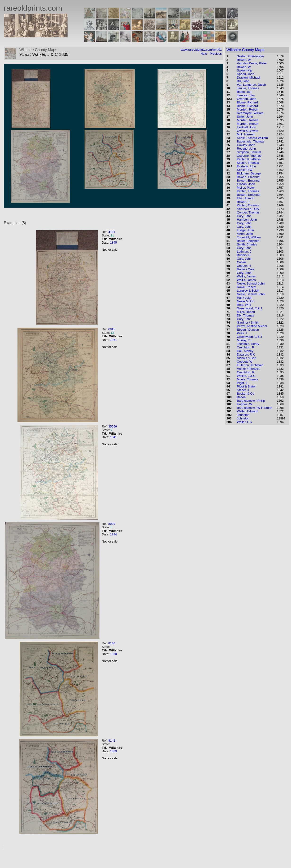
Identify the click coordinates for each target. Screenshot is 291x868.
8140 (112, 643)
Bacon (241, 397)
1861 (113, 340)
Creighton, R (246, 347)
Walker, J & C (246, 376)
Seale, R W (245, 170)
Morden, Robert (248, 109)
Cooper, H (244, 266)
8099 (112, 524)
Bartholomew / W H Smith (255, 408)
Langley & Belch (248, 291)
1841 (113, 437)
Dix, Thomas (246, 315)
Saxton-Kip (244, 70)
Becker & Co (246, 394)
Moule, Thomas (247, 379)
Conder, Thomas (248, 212)
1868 (113, 654)
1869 (113, 751)
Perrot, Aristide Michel (252, 326)
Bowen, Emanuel (248, 177)
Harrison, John (247, 220)
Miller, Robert (246, 312)
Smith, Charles (247, 244)
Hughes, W (244, 404)
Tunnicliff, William (249, 237)
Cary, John (244, 216)
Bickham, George (249, 173)
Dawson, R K (246, 354)
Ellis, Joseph (246, 198)
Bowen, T (243, 202)
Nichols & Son (247, 358)
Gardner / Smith (248, 323)
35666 (112, 426)
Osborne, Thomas (249, 156)
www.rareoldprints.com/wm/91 (201, 50)
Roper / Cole (246, 269)
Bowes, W (244, 60)
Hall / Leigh (245, 298)
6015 (112, 329)
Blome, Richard (247, 102)
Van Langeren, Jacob (251, 85)
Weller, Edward (247, 411)
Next (204, 54)
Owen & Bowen (248, 131)
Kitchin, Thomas (248, 163)
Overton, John (247, 99)
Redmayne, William (250, 113)
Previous (216, 54)
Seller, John (245, 117)
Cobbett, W (245, 362)
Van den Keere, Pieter (252, 63)
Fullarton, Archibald (250, 365)
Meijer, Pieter (246, 188)
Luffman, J (244, 251)
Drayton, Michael (248, 78)
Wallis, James (246, 276)
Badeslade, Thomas (250, 141)
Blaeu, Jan (244, 92)
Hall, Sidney (245, 351)
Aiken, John (245, 234)
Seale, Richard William (252, 138)
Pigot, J (242, 383)
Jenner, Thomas (248, 88)
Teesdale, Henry (248, 344)
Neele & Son (246, 301)
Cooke (241, 262)
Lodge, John (245, 230)
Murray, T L (245, 340)
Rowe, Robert (246, 287)
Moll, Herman (246, 134)
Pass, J (242, 333)
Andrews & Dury (248, 209)
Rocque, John (246, 149)
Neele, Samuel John (251, 283)
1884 (113, 534)
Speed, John (246, 74)
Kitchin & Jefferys (249, 159)
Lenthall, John (246, 127)
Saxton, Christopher (250, 56)
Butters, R (244, 255)
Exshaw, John (246, 166)
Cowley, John (246, 145)
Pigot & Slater (246, 386)
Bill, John (243, 81)
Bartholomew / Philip (251, 401)
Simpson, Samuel (249, 152)
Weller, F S (244, 422)
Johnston (243, 415)
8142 (112, 741)
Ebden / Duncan (248, 330)
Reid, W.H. (244, 305)
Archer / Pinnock (248, 369)
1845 (113, 243)
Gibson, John (246, 184)
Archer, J (243, 390)
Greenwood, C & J (249, 308)
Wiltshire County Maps (245, 50)
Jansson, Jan (246, 95)
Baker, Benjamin (248, 241)
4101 (112, 232)
